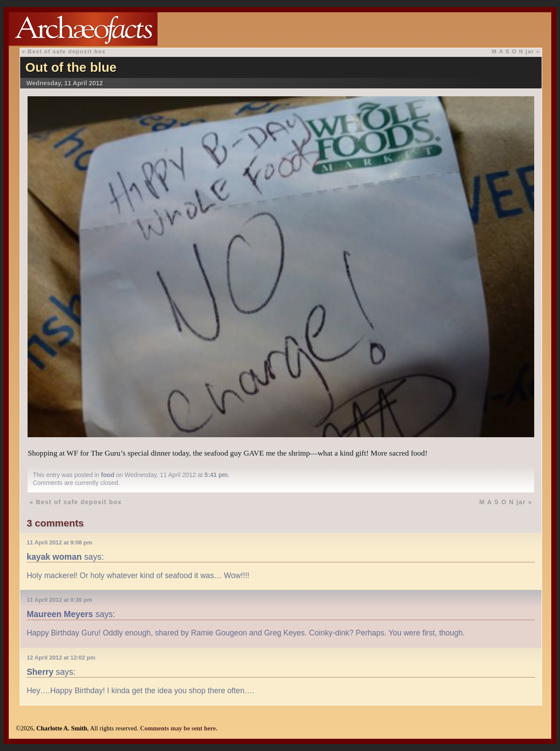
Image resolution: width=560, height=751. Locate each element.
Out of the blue (71, 67)
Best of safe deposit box (67, 51)
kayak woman (54, 557)
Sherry (40, 672)
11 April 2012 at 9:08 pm (59, 542)
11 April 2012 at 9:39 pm (59, 600)
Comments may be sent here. (179, 728)
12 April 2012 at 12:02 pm (61, 658)
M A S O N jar (513, 51)
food (108, 475)
